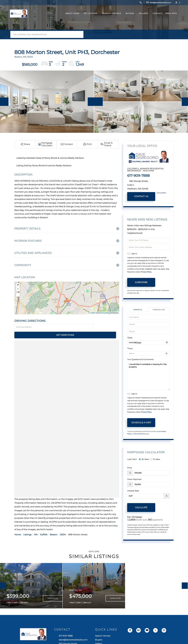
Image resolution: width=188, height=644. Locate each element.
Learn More (53, 604)
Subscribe (141, 282)
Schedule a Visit (159, 310)
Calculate (141, 508)
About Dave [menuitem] (67, 19)
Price (129, 468)
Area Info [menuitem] (166, 19)
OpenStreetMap (104, 313)
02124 (63, 527)
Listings (27, 527)
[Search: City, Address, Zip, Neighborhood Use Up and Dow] (44, 34)
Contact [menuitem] (152, 19)
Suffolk (44, 527)
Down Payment (134, 480)
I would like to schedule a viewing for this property (148, 376)
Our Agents (161, 193)
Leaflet (93, 313)
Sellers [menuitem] (138, 19)
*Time (130, 349)
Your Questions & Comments (140, 360)
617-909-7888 (118, 3)
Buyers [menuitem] (125, 19)
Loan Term (132, 460)
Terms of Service (140, 434)
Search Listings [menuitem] (106, 19)
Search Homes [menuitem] (147, 642)
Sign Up (170, 3)
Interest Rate (133, 491)
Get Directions (107, 327)
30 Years (144, 460)
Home (18, 527)
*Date (130, 338)
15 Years (155, 460)
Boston (54, 527)
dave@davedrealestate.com (140, 3)
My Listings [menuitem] (85, 19)
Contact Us (141, 196)
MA (36, 527)
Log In (163, 3)
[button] (81, 34)
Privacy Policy (146, 272)
